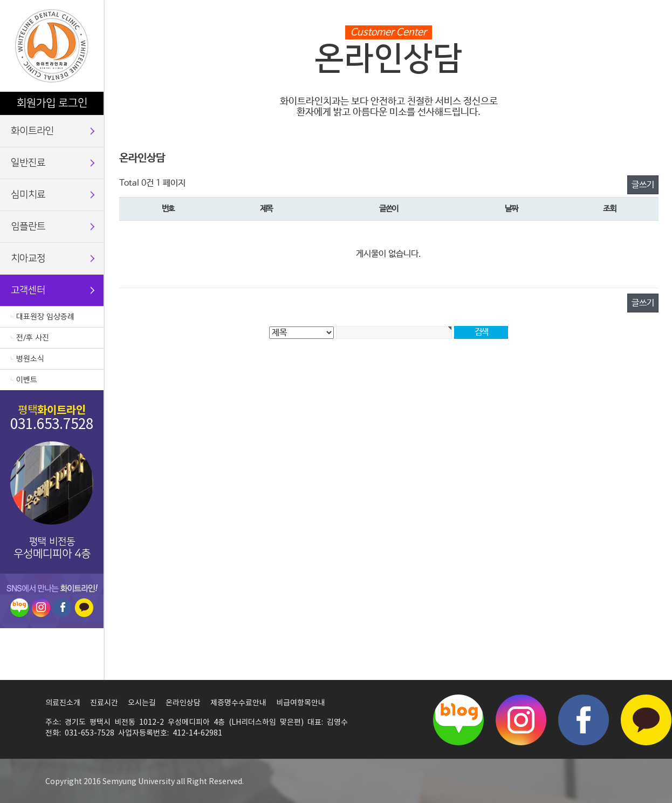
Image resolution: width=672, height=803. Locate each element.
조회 (609, 209)
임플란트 (28, 227)
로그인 (73, 103)
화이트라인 (32, 131)
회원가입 (36, 103)
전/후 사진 (33, 338)
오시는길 (142, 703)
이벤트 (27, 380)
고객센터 (28, 290)
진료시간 (104, 703)
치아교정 (28, 258)
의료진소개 (63, 703)
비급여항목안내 (301, 703)
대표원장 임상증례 (45, 317)
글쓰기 (643, 185)
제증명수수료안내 (238, 703)
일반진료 (28, 163)
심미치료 (28, 195)
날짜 (511, 209)
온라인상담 (183, 703)
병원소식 (30, 359)
